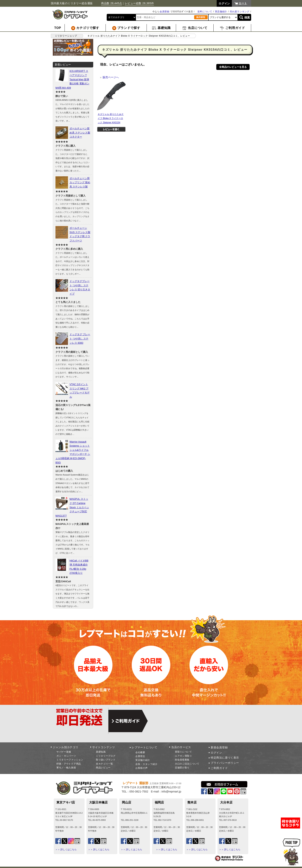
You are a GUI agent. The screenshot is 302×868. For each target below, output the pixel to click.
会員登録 (165, 12)
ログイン (216, 753)
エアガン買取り (183, 756)
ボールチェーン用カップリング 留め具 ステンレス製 (80, 182)
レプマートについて (144, 747)
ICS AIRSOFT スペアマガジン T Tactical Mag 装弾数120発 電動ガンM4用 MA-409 (72, 79)
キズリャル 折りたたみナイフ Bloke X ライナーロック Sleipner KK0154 (111, 118)
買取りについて (183, 752)
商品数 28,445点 (112, 3)
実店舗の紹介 (143, 760)
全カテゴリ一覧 (104, 764)
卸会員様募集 (182, 760)
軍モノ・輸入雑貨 (66, 768)
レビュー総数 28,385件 (139, 3)
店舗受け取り (182, 768)
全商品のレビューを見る (233, 67)
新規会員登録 (219, 747)
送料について (205, 12)
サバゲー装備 (64, 752)
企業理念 (140, 756)
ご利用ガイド (219, 768)
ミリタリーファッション (70, 760)
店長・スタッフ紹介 (146, 764)
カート (243, 3)
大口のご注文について (187, 764)
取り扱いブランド (106, 760)
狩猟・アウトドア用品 (69, 764)
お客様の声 (142, 768)
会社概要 (140, 752)
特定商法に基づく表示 (225, 758)
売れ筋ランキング (240, 12)
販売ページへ (109, 77)
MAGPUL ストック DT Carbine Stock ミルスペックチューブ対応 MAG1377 (72, 507)
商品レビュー (103, 768)
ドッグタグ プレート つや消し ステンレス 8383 (80, 339)
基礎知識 (101, 752)
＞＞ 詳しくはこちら (66, 850)
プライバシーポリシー (225, 763)
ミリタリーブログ (106, 756)
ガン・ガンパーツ (66, 756)
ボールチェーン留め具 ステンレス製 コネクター (80, 133)
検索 (247, 17)
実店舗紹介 (221, 12)
